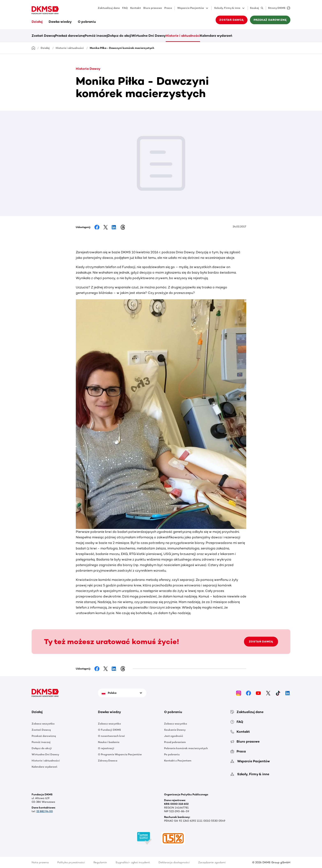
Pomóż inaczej (96, 36)
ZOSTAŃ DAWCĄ (261, 642)
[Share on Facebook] (97, 227)
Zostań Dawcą (231, 20)
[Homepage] (33, 48)
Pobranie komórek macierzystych (186, 748)
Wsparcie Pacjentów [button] (193, 8)
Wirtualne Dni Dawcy (149, 36)
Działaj (37, 22)
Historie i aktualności (183, 36)
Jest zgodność (174, 736)
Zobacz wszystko (43, 724)
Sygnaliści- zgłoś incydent (133, 862)
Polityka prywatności (71, 862)
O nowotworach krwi (111, 736)
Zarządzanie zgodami (212, 862)
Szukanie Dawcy (175, 730)
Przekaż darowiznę (270, 20)
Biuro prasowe (153, 8)
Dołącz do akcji (120, 36)
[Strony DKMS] (278, 8)
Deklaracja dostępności (174, 862)
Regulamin (100, 862)
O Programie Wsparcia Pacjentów (120, 754)
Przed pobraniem (175, 742)
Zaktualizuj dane (109, 8)
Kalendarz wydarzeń (216, 36)
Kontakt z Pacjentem (178, 761)
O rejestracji (106, 748)
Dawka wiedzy (60, 22)
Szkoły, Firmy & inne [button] (230, 8)
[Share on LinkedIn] (114, 227)
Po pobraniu (172, 754)
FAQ (125, 8)
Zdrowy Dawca (108, 761)
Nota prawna (40, 862)
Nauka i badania (109, 742)
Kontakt (136, 8)
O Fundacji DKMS (109, 730)
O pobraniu (87, 22)
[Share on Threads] (123, 227)
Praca (168, 8)
